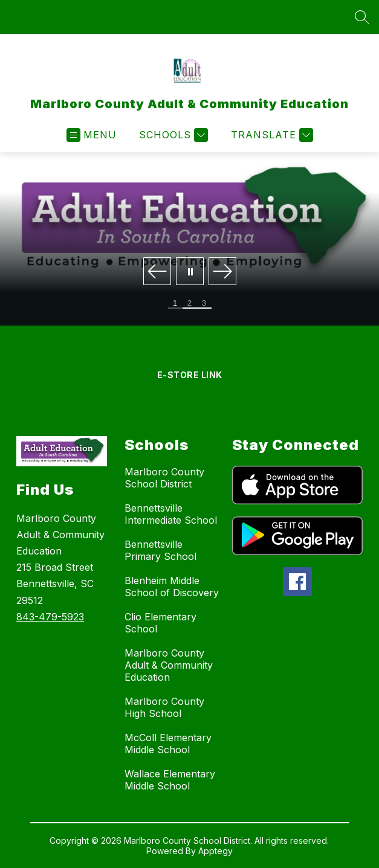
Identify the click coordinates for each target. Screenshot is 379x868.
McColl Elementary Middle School (168, 744)
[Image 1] (175, 304)
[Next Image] (222, 272)
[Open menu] (92, 135)
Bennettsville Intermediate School (171, 514)
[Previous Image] (157, 272)
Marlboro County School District (164, 478)
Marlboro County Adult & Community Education (169, 665)
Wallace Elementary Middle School (170, 780)
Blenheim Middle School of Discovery (172, 587)
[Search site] (362, 17)
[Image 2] (190, 304)
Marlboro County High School (164, 707)
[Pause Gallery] (190, 272)
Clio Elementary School (160, 623)
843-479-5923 (50, 617)
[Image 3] (204, 304)
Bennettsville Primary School (160, 550)
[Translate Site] (270, 135)
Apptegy (215, 851)
